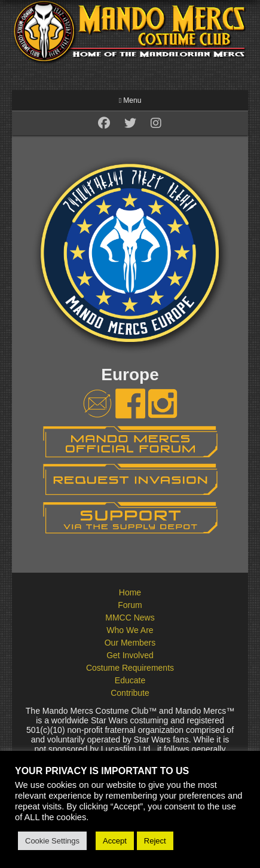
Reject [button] (155, 841)
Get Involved (130, 655)
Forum (130, 605)
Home (130, 592)
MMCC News (130, 618)
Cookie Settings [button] (52, 841)
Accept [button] (115, 841)
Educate (130, 680)
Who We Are (130, 630)
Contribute (130, 693)
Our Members (130, 643)
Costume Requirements (130, 668)
